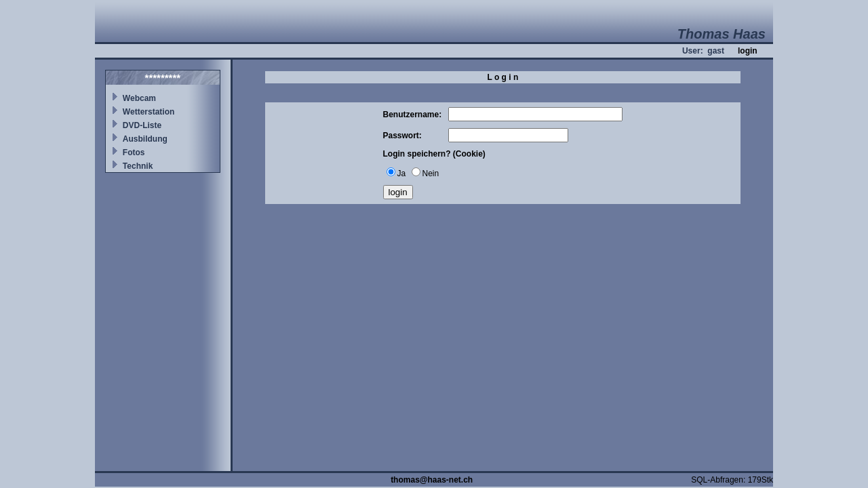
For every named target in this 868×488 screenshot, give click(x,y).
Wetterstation (149, 112)
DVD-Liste (142, 125)
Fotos (134, 152)
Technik (138, 166)
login (748, 51)
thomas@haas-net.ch (432, 480)
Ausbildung (145, 139)
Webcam (139, 98)
